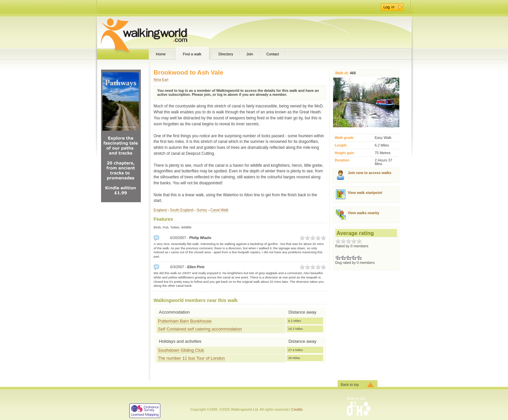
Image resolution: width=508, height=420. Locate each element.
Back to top (350, 385)
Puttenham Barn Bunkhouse (185, 321)
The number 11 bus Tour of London (192, 358)
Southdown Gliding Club (181, 350)
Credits (297, 409)
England (160, 210)
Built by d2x (356, 398)
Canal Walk (220, 210)
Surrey (202, 210)
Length (341, 145)
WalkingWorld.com (156, 32)
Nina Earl (161, 80)
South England (182, 210)
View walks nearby (364, 213)
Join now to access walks (370, 173)
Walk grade (344, 138)
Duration (342, 160)
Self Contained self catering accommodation (200, 329)
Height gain (344, 153)
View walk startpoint (365, 193)
